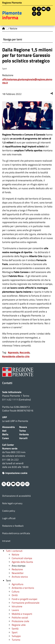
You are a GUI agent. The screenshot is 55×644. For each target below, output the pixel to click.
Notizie (15, 555)
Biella (5, 434)
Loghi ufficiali (9, 518)
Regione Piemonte (12, 3)
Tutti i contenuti (14, 551)
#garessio (13, 352)
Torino (23, 431)
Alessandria (9, 427)
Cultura (16, 592)
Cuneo (5, 438)
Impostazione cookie (15, 473)
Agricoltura (18, 584)
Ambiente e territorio (23, 588)
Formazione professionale (26, 603)
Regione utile (19, 625)
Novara (23, 427)
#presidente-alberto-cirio (16, 356)
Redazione (17, 569)
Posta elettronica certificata (16, 533)
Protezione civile (20, 621)
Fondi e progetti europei (24, 599)
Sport (15, 632)
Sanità (15, 629)
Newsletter (18, 573)
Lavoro (15, 610)
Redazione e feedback (13, 526)
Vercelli (23, 438)
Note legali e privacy (12, 503)
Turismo (16, 640)
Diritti (15, 595)
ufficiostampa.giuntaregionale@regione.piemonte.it (27, 81)
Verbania (24, 434)
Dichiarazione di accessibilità (16, 496)
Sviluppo (16, 636)
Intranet (6, 541)
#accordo (25, 352)
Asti (4, 431)
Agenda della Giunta (22, 562)
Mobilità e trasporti (22, 614)
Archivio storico (20, 577)
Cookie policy (9, 511)
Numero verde (10, 448)
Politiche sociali (20, 618)
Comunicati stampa (22, 558)
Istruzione (17, 606)
